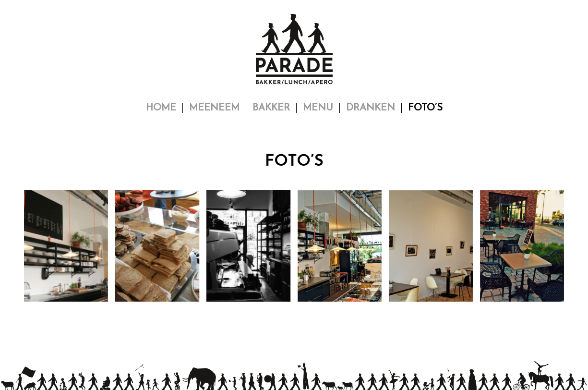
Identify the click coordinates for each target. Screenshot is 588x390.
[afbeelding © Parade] (70, 250)
